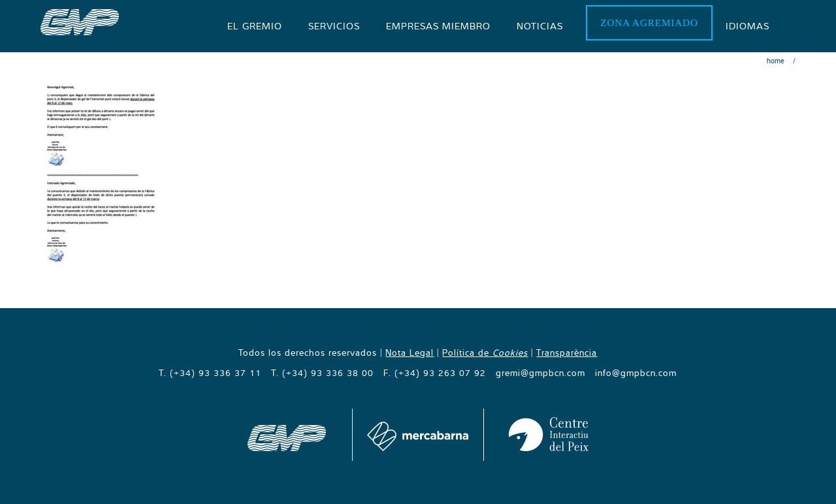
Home (776, 61)
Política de (485, 353)
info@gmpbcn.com (636, 373)
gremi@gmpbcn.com (540, 373)
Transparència (567, 353)
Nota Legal (410, 353)
